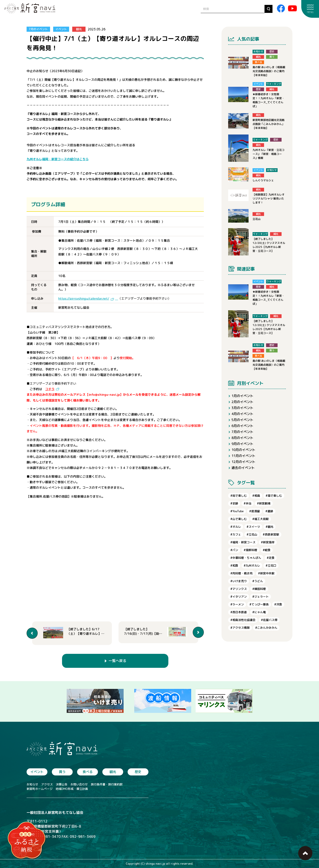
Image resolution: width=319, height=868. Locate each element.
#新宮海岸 (268, 542)
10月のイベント (243, 450)
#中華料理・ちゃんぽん (246, 558)
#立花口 (271, 565)
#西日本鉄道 (239, 612)
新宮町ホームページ (40, 789)
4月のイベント (242, 414)
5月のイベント (242, 420)
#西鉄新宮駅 (271, 534)
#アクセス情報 (240, 628)
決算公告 (62, 784)
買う (62, 772)
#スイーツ (253, 527)
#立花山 (252, 534)
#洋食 (278, 604)
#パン (234, 550)
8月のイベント (242, 438)
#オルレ (236, 527)
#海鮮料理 (250, 550)
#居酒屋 (255, 511)
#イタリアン (239, 597)
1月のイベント (242, 396)
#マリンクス (239, 589)
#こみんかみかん (266, 628)
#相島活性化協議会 (243, 620)
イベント (61, 29)
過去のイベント (243, 468)
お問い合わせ (79, 784)
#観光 (269, 527)
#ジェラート (261, 597)
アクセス (47, 784)
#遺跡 (269, 511)
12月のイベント (243, 462)
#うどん (258, 581)
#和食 (234, 565)
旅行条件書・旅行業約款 (107, 784)
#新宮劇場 (264, 503)
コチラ (50, 389)
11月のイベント (243, 456)
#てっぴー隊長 (259, 604)
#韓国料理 (259, 589)
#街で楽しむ (239, 496)
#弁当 (248, 503)
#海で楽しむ (274, 496)
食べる (88, 772)
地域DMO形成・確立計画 (72, 789)
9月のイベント (242, 444)
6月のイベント (242, 426)
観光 (79, 29)
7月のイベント (38, 29)
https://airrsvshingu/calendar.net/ (84, 298)
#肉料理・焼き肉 (241, 573)
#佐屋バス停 (269, 620)
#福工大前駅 (261, 519)
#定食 (271, 558)
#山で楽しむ (239, 519)
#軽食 (267, 550)
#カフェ (236, 534)
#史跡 (234, 503)
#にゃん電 (259, 612)
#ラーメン (237, 604)
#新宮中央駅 (266, 573)
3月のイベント (242, 408)
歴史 (138, 772)
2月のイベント (242, 402)
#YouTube (237, 511)
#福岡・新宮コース (243, 542)
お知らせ (32, 784)
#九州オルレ (252, 565)
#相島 (256, 496)
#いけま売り (239, 581)
